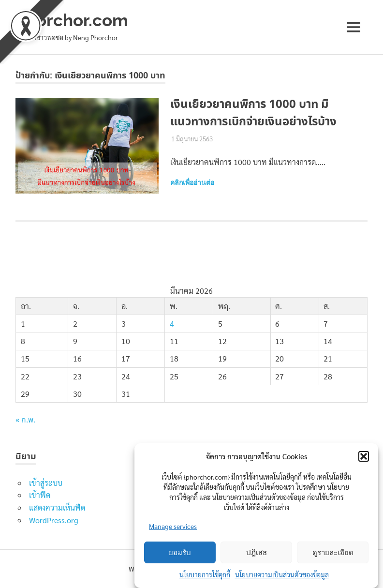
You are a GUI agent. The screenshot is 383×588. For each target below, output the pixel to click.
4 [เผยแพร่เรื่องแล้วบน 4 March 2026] (172, 324)
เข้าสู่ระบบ (46, 483)
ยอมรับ (180, 553)
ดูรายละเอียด (333, 553)
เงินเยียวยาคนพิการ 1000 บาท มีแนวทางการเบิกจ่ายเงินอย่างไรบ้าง (253, 113)
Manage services (173, 526)
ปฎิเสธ (257, 553)
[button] (364, 456)
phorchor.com (72, 20)
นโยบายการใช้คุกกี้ (205, 574)
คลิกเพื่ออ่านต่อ (192, 182)
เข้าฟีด (40, 495)
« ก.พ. (25, 420)
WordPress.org (54, 520)
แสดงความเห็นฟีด (57, 507)
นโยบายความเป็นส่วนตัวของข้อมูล (282, 574)
